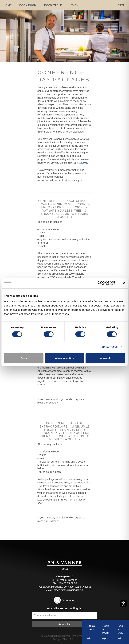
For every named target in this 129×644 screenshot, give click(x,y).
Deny (24, 358)
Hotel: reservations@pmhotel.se (65, 590)
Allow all (105, 358)
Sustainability (81, 163)
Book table (53, 5)
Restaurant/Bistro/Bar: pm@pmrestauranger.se (65, 587)
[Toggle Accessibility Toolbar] (123, 604)
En (77, 5)
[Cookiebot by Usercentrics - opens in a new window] (100, 283)
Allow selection (64, 358)
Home (7, 5)
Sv (72, 5)
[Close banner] (124, 283)
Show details (110, 347)
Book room (28, 5)
